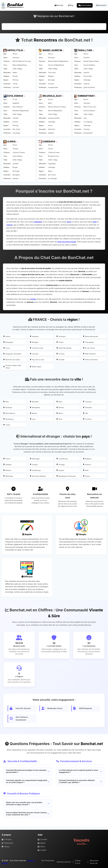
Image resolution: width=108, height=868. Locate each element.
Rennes (60, 407)
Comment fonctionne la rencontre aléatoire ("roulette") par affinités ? (80, 781)
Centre (60, 342)
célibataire (38, 222)
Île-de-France (89, 348)
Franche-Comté (37, 348)
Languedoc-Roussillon (12, 354)
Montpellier (35, 407)
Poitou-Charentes (90, 360)
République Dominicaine (66, 476)
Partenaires (7, 843)
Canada (34, 465)
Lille (86, 413)
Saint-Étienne (9, 413)
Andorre (87, 465)
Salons (6, 847)
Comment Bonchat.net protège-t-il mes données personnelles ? (28, 771)
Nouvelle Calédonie (38, 476)
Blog (71, 5)
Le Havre (87, 419)
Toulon (7, 425)
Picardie (60, 360)
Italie (86, 470)
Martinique (8, 476)
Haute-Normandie (64, 348)
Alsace (7, 336)
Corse (7, 348)
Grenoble (87, 407)
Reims (60, 413)
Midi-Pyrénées (89, 354)
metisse (9, 225)
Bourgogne (8, 342)
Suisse (86, 476)
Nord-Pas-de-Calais (12, 360)
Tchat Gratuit (85, 5)
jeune (69, 222)
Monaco (7, 470)
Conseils (42, 839)
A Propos (7, 839)
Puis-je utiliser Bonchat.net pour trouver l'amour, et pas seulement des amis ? (28, 814)
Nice (6, 402)
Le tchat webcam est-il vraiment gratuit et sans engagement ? (80, 771)
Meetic (42, 843)
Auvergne (61, 336)
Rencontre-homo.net (94, 862)
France (7, 459)
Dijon (59, 402)
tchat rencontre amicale (67, 242)
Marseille (34, 402)
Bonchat (59, 5)
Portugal (61, 465)
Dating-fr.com (78, 862)
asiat (95, 222)
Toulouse (87, 402)
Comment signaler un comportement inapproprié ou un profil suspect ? (28, 781)
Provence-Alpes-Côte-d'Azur (12, 367)
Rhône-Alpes (36, 367)
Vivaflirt (42, 850)
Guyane (60, 470)
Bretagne (34, 342)
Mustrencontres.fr (64, 862)
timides (33, 299)
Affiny (41, 847)
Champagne (88, 342)
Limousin (34, 354)
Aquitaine (34, 336)
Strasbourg (8, 419)
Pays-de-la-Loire (37, 360)
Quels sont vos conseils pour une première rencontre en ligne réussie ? (28, 804)
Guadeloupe (35, 470)
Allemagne (35, 459)
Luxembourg (62, 459)
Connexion (101, 5)
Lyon (33, 419)
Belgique (87, 459)
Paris (59, 419)
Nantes (33, 413)
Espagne (7, 465)
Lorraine (60, 354)
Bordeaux (8, 407)
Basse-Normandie (91, 336)
